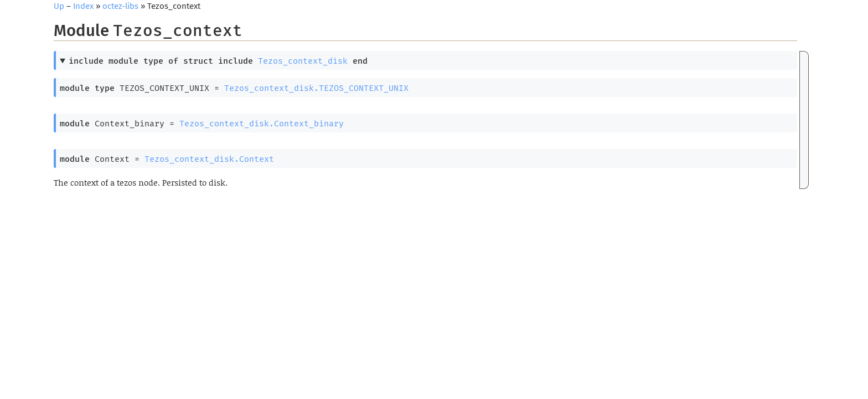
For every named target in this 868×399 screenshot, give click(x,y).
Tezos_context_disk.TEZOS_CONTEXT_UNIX (316, 88)
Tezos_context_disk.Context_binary (262, 124)
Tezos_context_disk (303, 61)
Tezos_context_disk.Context (209, 159)
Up (59, 6)
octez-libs (120, 6)
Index (83, 6)
